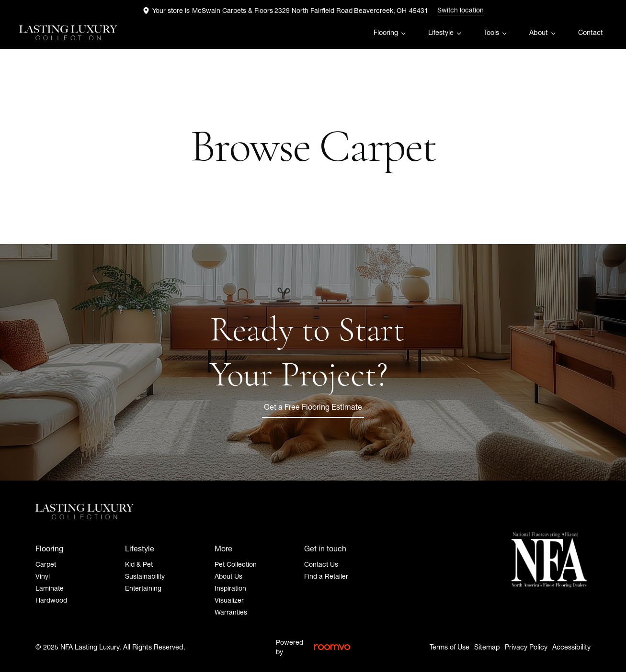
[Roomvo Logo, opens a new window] (332, 647)
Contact (591, 33)
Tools (491, 33)
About (539, 33)
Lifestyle (441, 33)
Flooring (386, 33)
